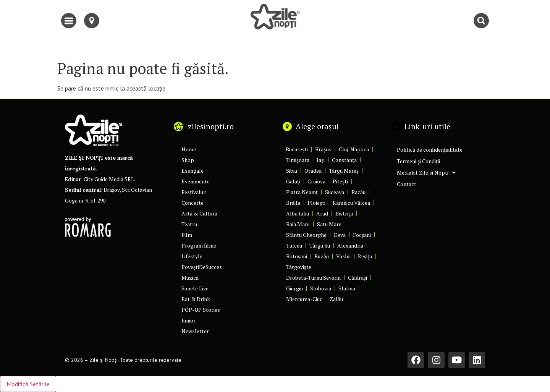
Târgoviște (299, 267)
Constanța (344, 160)
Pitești (340, 181)
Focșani (362, 235)
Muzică (190, 278)
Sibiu (292, 171)
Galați (293, 181)
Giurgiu (294, 288)
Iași (321, 160)
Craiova (316, 181)
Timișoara (298, 160)
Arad (322, 213)
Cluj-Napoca (354, 149)
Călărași (357, 278)
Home (189, 149)
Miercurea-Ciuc (304, 299)
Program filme (199, 245)
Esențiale (192, 171)
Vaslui (343, 256)
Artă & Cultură (199, 213)
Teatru (189, 224)
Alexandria (350, 245)
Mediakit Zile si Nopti (426, 173)
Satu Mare (329, 224)
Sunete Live (195, 288)
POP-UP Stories (201, 310)
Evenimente (196, 181)
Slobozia (321, 288)
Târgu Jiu (320, 245)
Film (187, 235)
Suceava (335, 192)
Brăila (293, 203)
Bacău (358, 192)
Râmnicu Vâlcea (351, 203)
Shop (188, 160)
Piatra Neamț (302, 192)
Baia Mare (298, 224)
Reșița (365, 256)
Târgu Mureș (344, 171)
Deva (340, 235)
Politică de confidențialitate (430, 150)
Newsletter (195, 331)
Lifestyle (192, 256)
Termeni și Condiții (418, 161)
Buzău (322, 256)
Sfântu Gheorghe (306, 235)
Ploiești (316, 203)
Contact (407, 184)
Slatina (347, 288)
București (297, 149)
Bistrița (344, 213)
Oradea (313, 171)
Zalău (336, 299)
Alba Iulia (298, 213)
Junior (188, 320)
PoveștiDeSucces (202, 267)
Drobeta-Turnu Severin (313, 278)
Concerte (192, 203)
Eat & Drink (196, 299)
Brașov (323, 149)
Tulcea (294, 245)
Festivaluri (194, 192)
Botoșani (297, 256)
